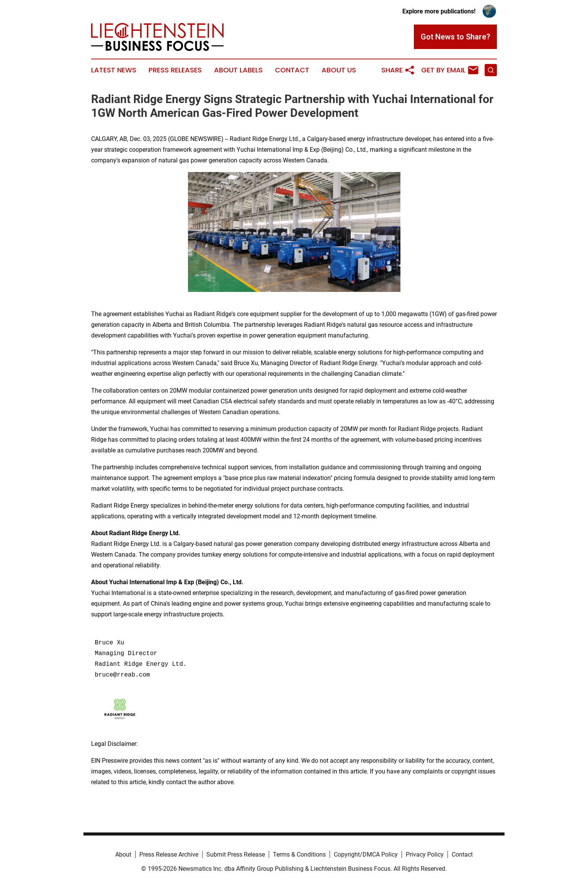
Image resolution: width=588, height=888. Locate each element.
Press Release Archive (169, 854)
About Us (339, 70)
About (123, 854)
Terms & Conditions (299, 854)
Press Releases (175, 70)
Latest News (114, 70)
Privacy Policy (425, 854)
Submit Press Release (236, 854)
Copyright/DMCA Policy (366, 854)
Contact (292, 70)
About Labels (238, 70)
